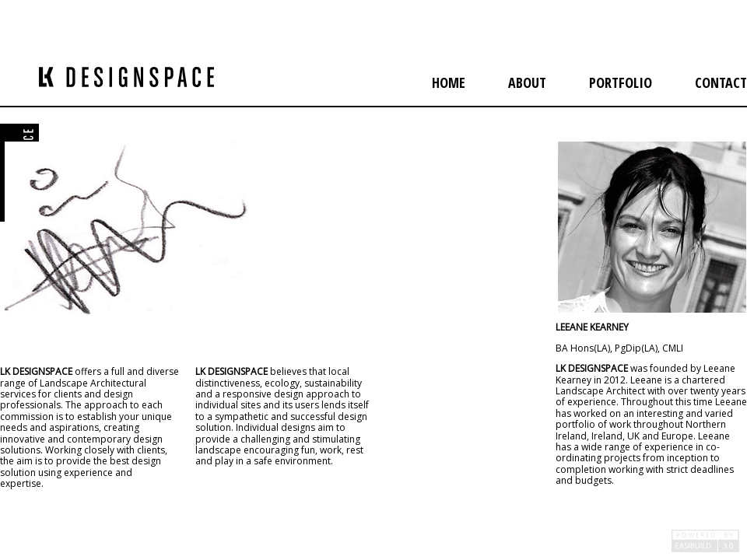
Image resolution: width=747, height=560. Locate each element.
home (449, 82)
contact (721, 82)
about (527, 82)
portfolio (621, 82)
